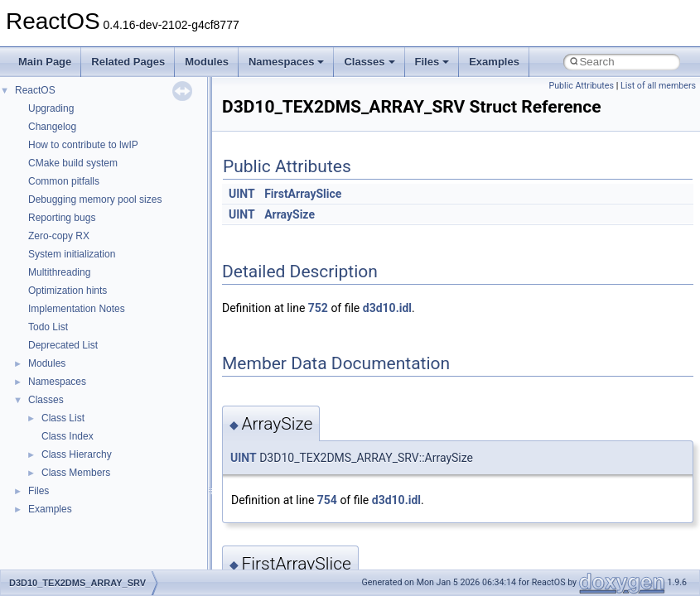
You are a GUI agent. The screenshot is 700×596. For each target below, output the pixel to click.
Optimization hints (68, 291)
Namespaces (287, 62)
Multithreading (59, 272)
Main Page (45, 62)
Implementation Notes (77, 309)
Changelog (52, 127)
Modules (207, 62)
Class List (63, 418)
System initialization (72, 254)
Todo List (48, 327)
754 (327, 500)
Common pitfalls (64, 181)
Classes (369, 62)
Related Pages (128, 62)
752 (318, 308)
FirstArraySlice (303, 194)
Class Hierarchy (77, 454)
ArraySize (290, 214)
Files (432, 62)
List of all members (658, 86)
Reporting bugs (62, 218)
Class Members (76, 473)
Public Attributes (581, 86)
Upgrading (51, 108)
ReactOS (35, 90)
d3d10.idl (387, 308)
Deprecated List (63, 345)
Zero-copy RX (59, 236)
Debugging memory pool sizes (95, 199)
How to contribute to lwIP (83, 145)
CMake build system (73, 163)
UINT (242, 194)
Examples (494, 62)
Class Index (68, 436)
